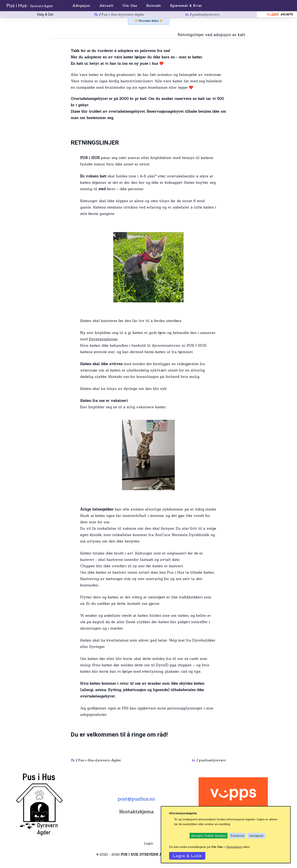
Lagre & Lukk (187, 856)
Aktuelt (107, 6)
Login (148, 843)
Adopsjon (81, 6)
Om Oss (130, 6)
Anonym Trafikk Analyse (209, 836)
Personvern (234, 847)
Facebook (238, 836)
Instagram (256, 836)
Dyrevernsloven (103, 339)
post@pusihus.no (136, 799)
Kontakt (154, 6)
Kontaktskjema (136, 812)
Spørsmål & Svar (186, 6)
